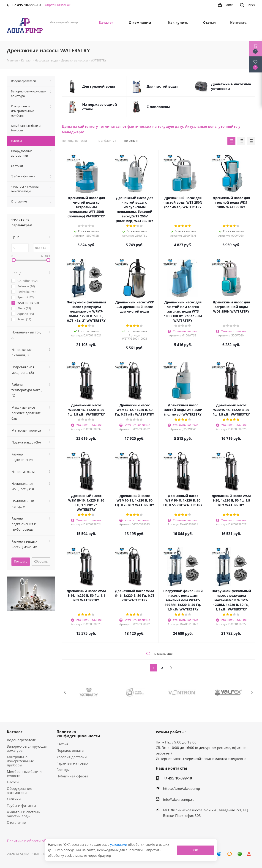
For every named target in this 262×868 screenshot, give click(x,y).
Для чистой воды (162, 86)
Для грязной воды (99, 86)
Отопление (16, 822)
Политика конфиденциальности (78, 734)
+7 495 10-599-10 (177, 778)
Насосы (13, 782)
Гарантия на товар (72, 763)
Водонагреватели (22, 740)
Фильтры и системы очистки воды (24, 814)
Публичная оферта (72, 776)
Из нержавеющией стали (100, 107)
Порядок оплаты (70, 750)
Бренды (63, 770)
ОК (196, 850)
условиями (119, 844)
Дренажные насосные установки (231, 86)
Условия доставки (72, 757)
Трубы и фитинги (21, 805)
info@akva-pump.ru (179, 799)
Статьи (62, 744)
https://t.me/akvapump (181, 788)
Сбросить (41, 561)
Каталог (15, 732)
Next (252, 692)
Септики (14, 799)
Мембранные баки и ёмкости (24, 774)
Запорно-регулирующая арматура (27, 748)
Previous (65, 692)
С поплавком (158, 107)
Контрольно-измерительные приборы (20, 761)
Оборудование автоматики (19, 790)
